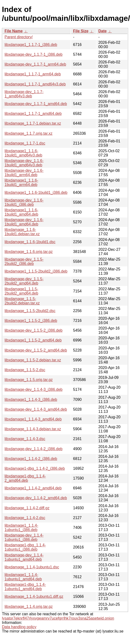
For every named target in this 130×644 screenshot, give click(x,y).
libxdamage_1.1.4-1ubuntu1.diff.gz (34, 596)
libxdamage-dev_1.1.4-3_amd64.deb (36, 409)
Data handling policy (19, 627)
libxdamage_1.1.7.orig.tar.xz (28, 133)
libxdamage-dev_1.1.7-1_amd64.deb (36, 104)
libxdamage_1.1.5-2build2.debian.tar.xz (22, 301)
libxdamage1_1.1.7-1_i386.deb (31, 45)
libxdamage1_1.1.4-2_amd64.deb (33, 488)
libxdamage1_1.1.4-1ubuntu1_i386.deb (21, 528)
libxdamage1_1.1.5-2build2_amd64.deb (21, 291)
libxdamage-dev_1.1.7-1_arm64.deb (35, 64)
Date (103, 31)
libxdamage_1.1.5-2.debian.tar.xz (33, 360)
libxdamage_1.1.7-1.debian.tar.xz (33, 123)
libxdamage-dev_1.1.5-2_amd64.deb (36, 350)
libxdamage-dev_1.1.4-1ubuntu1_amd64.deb (24, 557)
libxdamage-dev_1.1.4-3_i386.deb (34, 389)
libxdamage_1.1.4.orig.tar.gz (29, 607)
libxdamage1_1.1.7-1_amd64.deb (33, 114)
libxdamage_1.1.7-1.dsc (25, 143)
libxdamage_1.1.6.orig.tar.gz (29, 252)
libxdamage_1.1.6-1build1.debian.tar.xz (22, 232)
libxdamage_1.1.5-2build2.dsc (30, 311)
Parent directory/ (19, 37)
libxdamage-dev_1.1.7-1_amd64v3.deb (24, 94)
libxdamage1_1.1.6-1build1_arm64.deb (21, 182)
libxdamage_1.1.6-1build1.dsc (30, 242)
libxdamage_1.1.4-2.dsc (25, 518)
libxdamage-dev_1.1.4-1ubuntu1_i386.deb (24, 537)
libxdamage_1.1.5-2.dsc (25, 370)
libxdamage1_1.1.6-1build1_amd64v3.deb (23, 153)
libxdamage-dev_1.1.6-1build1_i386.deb (24, 202)
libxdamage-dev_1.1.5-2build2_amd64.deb (24, 281)
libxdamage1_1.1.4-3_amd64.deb (33, 419)
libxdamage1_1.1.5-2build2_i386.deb (36, 271)
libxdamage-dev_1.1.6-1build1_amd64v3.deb (24, 163)
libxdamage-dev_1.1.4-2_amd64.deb (36, 498)
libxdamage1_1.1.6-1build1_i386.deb (36, 193)
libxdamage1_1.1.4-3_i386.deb (31, 400)
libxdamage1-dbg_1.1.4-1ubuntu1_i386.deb (25, 547)
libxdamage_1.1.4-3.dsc (25, 439)
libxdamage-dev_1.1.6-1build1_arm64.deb (24, 173)
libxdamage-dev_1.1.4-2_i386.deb (34, 449)
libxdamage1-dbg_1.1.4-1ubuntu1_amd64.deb (25, 587)
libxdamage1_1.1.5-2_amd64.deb (33, 340)
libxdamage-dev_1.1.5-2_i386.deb (34, 330)
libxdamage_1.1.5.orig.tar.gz (29, 380)
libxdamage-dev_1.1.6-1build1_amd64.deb (24, 222)
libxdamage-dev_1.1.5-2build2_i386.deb (24, 261)
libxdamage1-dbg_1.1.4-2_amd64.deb (25, 478)
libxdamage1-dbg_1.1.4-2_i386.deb (35, 468)
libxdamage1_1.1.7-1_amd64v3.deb (35, 84)
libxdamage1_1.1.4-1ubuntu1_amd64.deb (23, 577)
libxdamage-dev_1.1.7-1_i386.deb (34, 54)
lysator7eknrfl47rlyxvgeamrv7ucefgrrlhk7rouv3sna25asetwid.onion (58, 618)
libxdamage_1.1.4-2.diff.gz (27, 508)
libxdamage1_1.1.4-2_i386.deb (31, 459)
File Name (14, 31)
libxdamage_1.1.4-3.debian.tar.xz (33, 429)
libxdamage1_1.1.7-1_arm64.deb (33, 74)
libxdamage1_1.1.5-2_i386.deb (31, 321)
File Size (81, 31)
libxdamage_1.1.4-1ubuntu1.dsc (32, 567)
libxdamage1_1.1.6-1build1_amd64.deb (21, 212)
